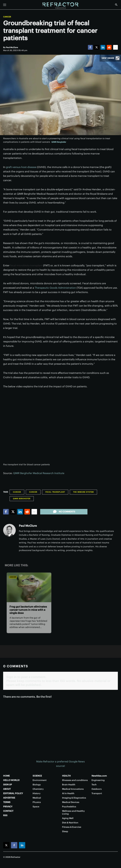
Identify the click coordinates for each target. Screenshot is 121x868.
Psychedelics (69, 807)
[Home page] (60, 5)
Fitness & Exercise (72, 827)
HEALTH (66, 776)
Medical (37, 798)
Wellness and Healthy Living (73, 812)
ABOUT (7, 789)
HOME (6, 776)
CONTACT (8, 811)
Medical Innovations (73, 789)
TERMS (7, 802)
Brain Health (69, 785)
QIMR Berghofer (59, 142)
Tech (94, 785)
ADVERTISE (9, 798)
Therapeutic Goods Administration (55, 288)
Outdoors (97, 789)
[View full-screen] (118, 58)
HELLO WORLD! (11, 780)
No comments (64, 512)
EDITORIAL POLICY (13, 793)
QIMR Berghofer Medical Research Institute (39, 473)
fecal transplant (55, 492)
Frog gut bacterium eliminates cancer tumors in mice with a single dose (28, 610)
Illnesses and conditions (75, 780)
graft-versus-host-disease (21, 167)
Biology (37, 785)
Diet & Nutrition (70, 823)
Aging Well (68, 818)
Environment (40, 780)
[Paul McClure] (12, 47)
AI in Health (68, 793)
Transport (97, 793)
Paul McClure (28, 526)
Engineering (98, 780)
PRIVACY (8, 807)
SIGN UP (8, 785)
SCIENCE (37, 776)
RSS (5, 815)
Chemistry (38, 789)
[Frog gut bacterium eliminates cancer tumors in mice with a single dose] (29, 587)
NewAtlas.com (99, 776)
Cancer (7, 17)
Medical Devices (71, 802)
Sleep (65, 831)
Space (36, 807)
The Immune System (83, 492)
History (37, 793)
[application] (60, 427)
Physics (37, 802)
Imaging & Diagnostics (74, 798)
